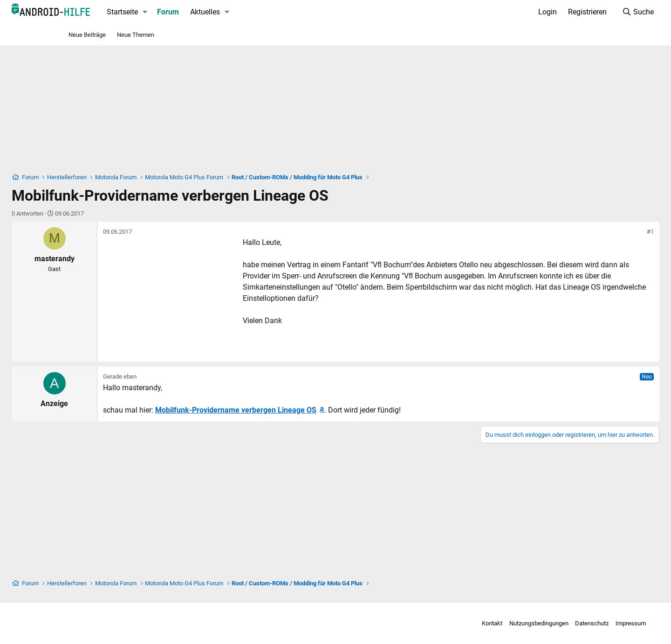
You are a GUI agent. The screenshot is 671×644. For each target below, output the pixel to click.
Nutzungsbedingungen (476, 623)
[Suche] (582, 12)
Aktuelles (261, 12)
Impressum (568, 623)
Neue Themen (136, 35)
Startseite (178, 12)
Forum (224, 12)
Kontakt (430, 623)
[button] (201, 12)
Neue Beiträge (87, 35)
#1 (594, 232)
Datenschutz (529, 623)
